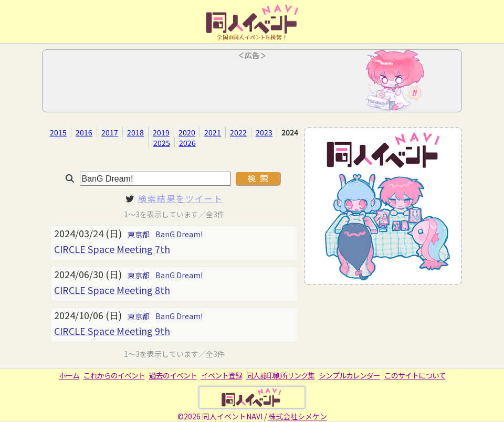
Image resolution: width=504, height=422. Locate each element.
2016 (84, 132)
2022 (238, 132)
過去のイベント (173, 375)
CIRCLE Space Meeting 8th (112, 290)
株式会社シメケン (298, 416)
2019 (161, 132)
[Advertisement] (252, 84)
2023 (264, 132)
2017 (110, 132)
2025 (162, 143)
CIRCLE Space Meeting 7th (112, 249)
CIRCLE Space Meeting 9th (112, 331)
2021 (213, 132)
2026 (187, 143)
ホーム (69, 375)
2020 (187, 132)
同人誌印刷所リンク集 (280, 375)
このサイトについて (415, 375)
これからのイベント (114, 375)
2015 (58, 132)
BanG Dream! (179, 234)
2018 (135, 132)
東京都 (139, 234)
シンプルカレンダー (349, 375)
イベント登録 (222, 375)
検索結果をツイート (181, 198)
